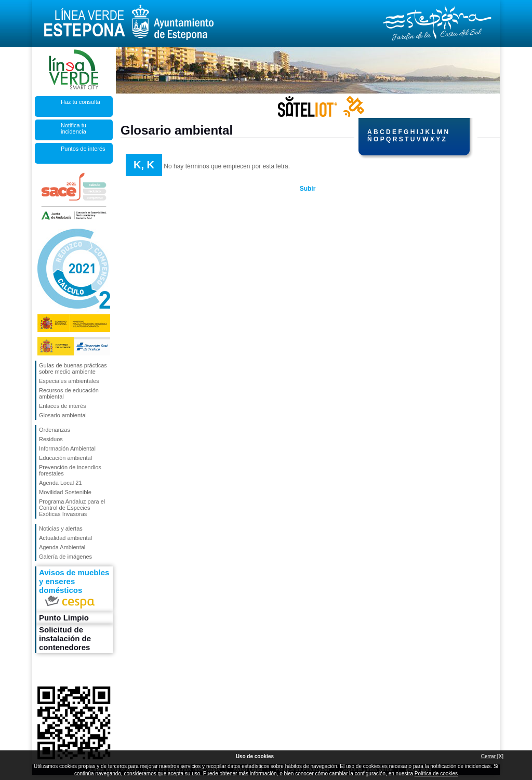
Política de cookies (436, 774)
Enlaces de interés (63, 406)
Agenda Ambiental (62, 547)
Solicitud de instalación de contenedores (65, 638)
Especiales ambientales (69, 381)
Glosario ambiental (63, 415)
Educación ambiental (65, 458)
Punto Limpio (64, 618)
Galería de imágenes (65, 557)
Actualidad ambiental (65, 538)
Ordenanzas (55, 430)
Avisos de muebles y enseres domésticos (74, 589)
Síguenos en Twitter (58, 670)
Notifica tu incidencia (74, 128)
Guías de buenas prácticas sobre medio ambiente (73, 368)
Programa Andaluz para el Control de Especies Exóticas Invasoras (72, 508)
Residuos (51, 439)
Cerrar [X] (492, 756)
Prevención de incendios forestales (70, 470)
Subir (308, 189)
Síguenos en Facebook (41, 670)
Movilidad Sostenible (65, 492)
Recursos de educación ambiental (69, 393)
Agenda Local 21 (61, 483)
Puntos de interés (83, 149)
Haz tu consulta (81, 102)
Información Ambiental (67, 448)
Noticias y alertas (61, 528)
